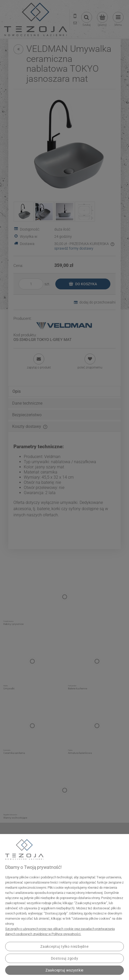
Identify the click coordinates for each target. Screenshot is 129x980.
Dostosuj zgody (65, 958)
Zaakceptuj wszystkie (64, 970)
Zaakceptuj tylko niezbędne (64, 946)
